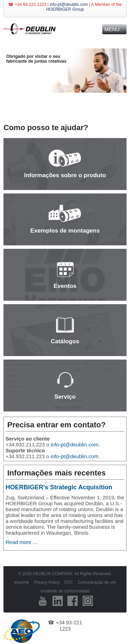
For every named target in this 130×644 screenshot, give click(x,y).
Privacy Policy (47, 582)
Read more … (22, 542)
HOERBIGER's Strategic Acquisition (59, 487)
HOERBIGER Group (65, 9)
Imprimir (22, 582)
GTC (68, 582)
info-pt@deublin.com (69, 4)
